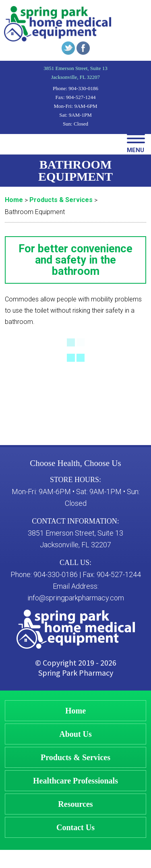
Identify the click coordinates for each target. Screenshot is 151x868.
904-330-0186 (83, 88)
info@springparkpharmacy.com (76, 598)
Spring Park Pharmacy (76, 673)
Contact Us (75, 827)
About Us (75, 734)
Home (75, 711)
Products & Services (75, 757)
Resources (75, 804)
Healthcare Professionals (75, 781)
